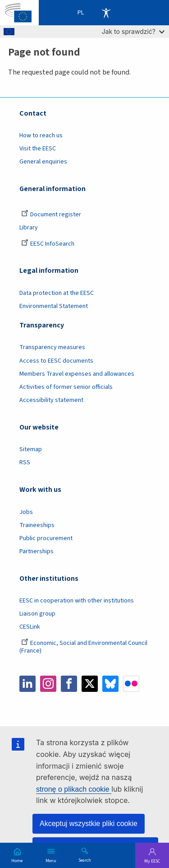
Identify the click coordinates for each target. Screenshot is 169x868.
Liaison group (37, 614)
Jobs (26, 512)
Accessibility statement (51, 400)
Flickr (131, 684)
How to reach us (41, 135)
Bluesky (110, 684)
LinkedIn (27, 684)
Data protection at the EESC (57, 293)
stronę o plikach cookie (74, 789)
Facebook (69, 684)
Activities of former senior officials (66, 387)
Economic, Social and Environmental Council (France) (83, 647)
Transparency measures (52, 347)
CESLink (30, 627)
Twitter (90, 684)
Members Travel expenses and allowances (77, 374)
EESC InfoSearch (48, 244)
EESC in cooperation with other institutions (77, 601)
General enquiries (43, 162)
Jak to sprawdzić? (133, 31)
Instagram (48, 684)
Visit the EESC (38, 149)
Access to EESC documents (56, 361)
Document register (51, 215)
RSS (25, 462)
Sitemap (31, 449)
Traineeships (37, 525)
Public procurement (46, 538)
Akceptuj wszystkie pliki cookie (89, 824)
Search (85, 860)
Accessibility (106, 13)
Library (29, 228)
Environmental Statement (54, 306)
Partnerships (37, 551)
